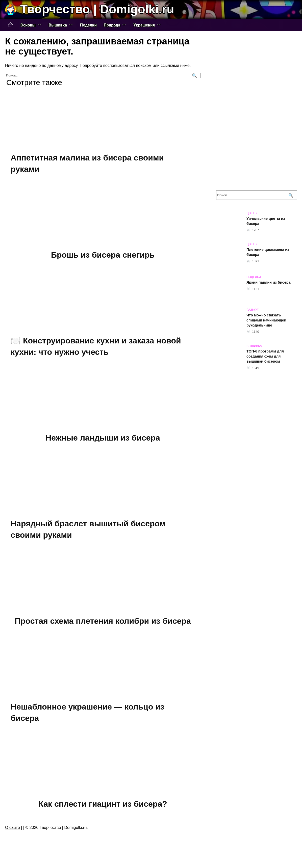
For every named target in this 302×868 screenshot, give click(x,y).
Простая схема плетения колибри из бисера (103, 625)
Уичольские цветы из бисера (266, 221)
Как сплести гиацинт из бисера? (103, 810)
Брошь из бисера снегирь (103, 256)
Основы (28, 25)
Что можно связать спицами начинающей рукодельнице (266, 320)
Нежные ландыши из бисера (103, 440)
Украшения (144, 25)
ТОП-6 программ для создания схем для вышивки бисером (265, 356)
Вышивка (58, 25)
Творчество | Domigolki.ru (97, 9)
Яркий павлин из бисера (269, 282)
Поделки (88, 25)
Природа (112, 25)
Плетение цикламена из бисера (268, 252)
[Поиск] (194, 75)
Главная (10, 25)
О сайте (12, 834)
